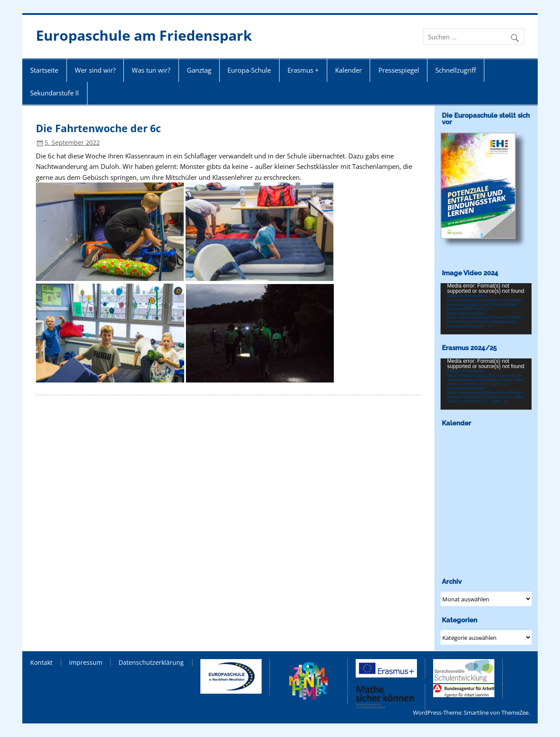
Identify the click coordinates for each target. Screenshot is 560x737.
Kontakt (41, 663)
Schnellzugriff (456, 70)
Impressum (86, 663)
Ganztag (199, 70)
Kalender (348, 70)
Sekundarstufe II (54, 93)
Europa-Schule (249, 70)
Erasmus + (303, 70)
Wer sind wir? (95, 70)
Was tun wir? (151, 70)
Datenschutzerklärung (151, 663)
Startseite (44, 70)
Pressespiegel (399, 70)
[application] (486, 309)
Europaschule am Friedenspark (144, 35)
